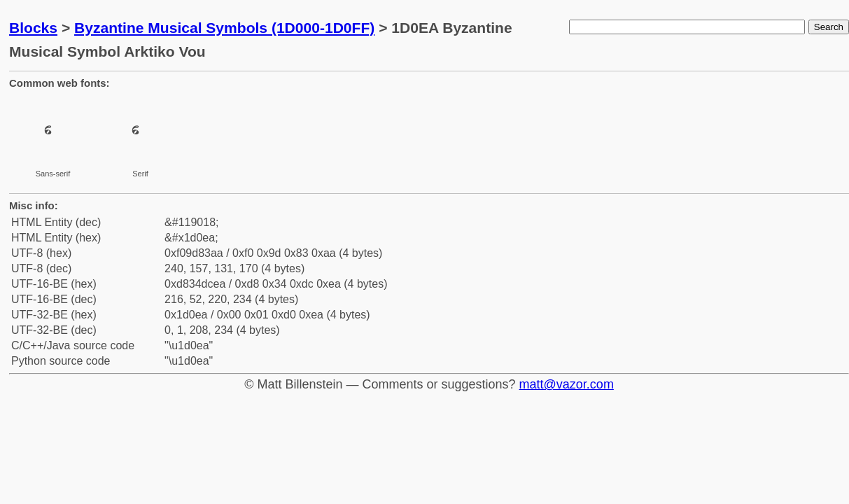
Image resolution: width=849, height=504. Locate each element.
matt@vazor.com (567, 384)
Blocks (33, 28)
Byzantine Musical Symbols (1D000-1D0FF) (224, 28)
